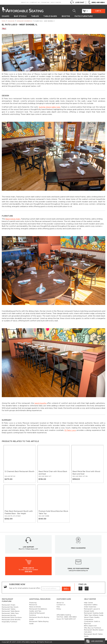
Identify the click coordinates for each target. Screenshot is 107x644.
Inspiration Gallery (91, 605)
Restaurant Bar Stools (10, 607)
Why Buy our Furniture (92, 628)
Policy (59, 609)
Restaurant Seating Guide (94, 613)
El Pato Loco (70, 430)
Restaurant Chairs (9, 605)
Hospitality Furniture (9, 622)
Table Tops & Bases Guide (94, 615)
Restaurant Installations (24, 21)
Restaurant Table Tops (10, 613)
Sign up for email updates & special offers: (25, 588)
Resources (11, 21)
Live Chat (77, 3)
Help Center (56, 3)
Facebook (80, 588)
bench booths (41, 403)
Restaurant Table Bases (11, 611)
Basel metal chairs (13, 219)
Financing (45, 3)
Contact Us (35, 3)
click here (28, 571)
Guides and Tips (35, 611)
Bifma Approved (90, 626)
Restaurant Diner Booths (11, 620)
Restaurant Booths (9, 616)
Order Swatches (90, 607)
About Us (25, 3)
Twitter (87, 588)
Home (4, 21)
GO (65, 589)
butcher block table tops (50, 107)
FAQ (58, 607)
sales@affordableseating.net (78, 571)
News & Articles (35, 607)
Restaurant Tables (9, 609)
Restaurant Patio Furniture (12, 618)
